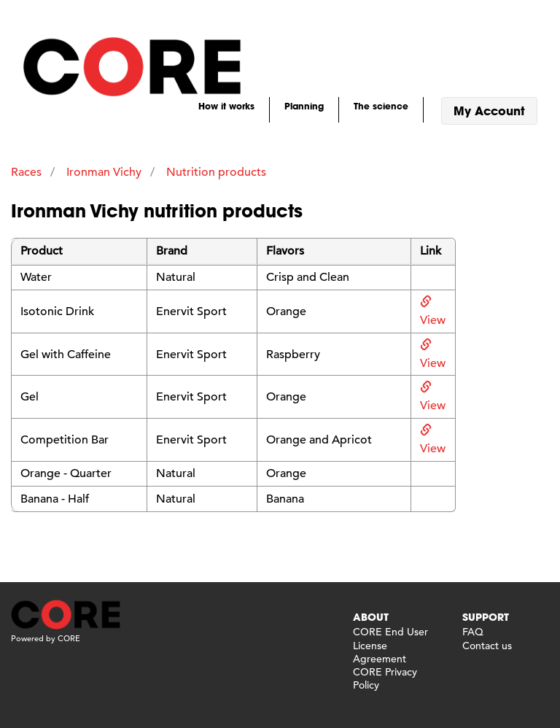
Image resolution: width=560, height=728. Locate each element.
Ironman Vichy (104, 172)
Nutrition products (216, 172)
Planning (304, 106)
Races (26, 172)
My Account (489, 111)
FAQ (473, 632)
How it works (226, 106)
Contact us (487, 646)
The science (381, 106)
